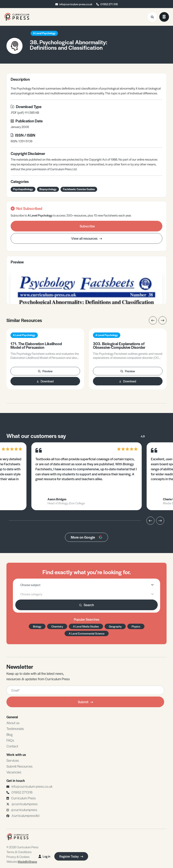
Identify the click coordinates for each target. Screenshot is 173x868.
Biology (37, 626)
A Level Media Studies (86, 626)
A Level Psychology (44, 33)
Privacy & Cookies (18, 857)
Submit (85, 702)
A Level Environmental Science (87, 633)
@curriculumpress (25, 804)
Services (13, 760)
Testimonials (15, 729)
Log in (44, 856)
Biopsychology (48, 189)
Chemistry (57, 626)
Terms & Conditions (19, 852)
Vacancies (14, 772)
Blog (10, 734)
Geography (115, 626)
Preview (45, 371)
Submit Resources (20, 766)
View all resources (87, 238)
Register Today (71, 856)
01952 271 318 (109, 4)
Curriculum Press (23, 798)
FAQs (10, 740)
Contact (12, 746)
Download (45, 381)
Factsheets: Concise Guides (79, 189)
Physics (136, 626)
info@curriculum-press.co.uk (76, 4)
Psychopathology (23, 189)
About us (13, 723)
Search (87, 605)
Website (22, 861)
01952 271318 (22, 792)
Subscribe (87, 226)
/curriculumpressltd (25, 815)
